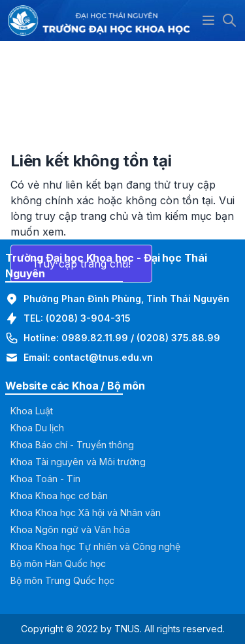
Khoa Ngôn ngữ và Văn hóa (70, 529)
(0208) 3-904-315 (88, 318)
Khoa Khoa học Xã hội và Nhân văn (86, 513)
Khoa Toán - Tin (45, 479)
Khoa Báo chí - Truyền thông (72, 445)
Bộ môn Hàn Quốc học (58, 563)
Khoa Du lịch (37, 428)
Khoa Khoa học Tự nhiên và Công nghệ (95, 546)
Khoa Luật (32, 411)
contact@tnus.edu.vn (103, 357)
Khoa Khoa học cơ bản (59, 496)
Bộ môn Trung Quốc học (62, 580)
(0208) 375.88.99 (178, 338)
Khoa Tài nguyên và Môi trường (78, 462)
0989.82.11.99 (95, 338)
